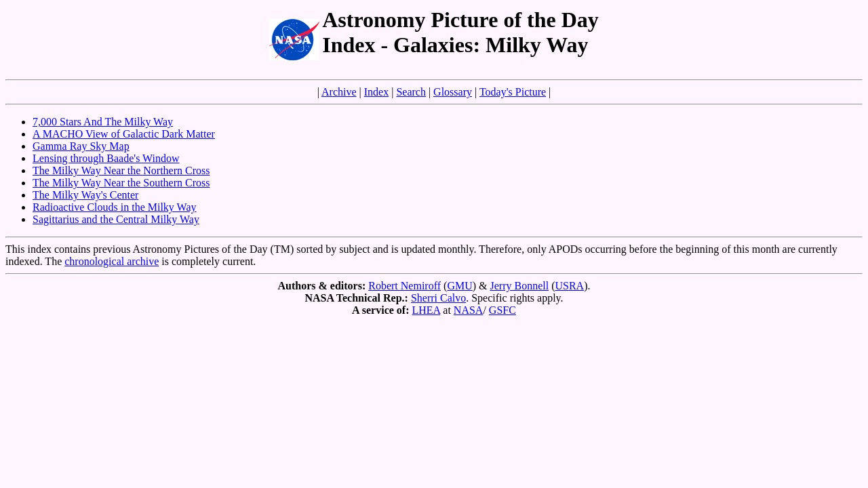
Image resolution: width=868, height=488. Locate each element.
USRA (569, 286)
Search (411, 92)
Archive (339, 92)
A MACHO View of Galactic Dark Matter (124, 134)
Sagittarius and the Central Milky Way (116, 219)
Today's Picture (513, 92)
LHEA (427, 310)
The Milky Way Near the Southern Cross (121, 183)
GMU (459, 286)
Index (376, 92)
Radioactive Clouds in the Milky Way (115, 207)
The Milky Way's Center (85, 195)
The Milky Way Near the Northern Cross (121, 170)
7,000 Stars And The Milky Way (103, 122)
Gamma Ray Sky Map (81, 146)
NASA (469, 310)
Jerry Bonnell (520, 286)
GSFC (502, 310)
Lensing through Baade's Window (106, 158)
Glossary (453, 92)
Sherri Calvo (438, 298)
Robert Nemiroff (405, 286)
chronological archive (112, 261)
